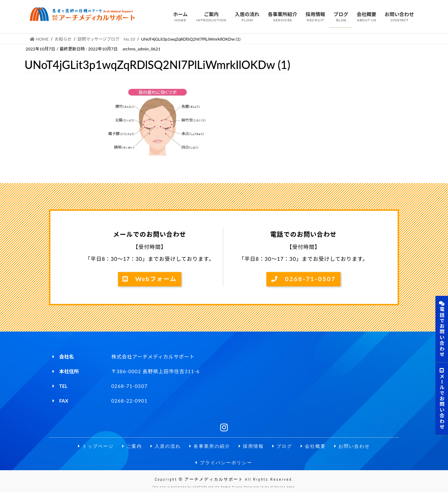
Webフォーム (149, 279)
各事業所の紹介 (209, 447)
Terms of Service (273, 489)
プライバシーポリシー (224, 464)
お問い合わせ (358, 447)
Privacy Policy (243, 489)
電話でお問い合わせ (442, 329)
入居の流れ (163, 447)
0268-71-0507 (303, 279)
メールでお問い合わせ (442, 399)
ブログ (285, 447)
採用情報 (253, 447)
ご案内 (128, 447)
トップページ (90, 447)
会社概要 (317, 447)
